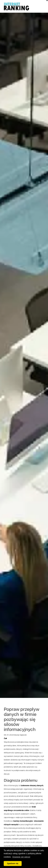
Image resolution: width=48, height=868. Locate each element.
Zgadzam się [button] (13, 863)
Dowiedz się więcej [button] (21, 857)
